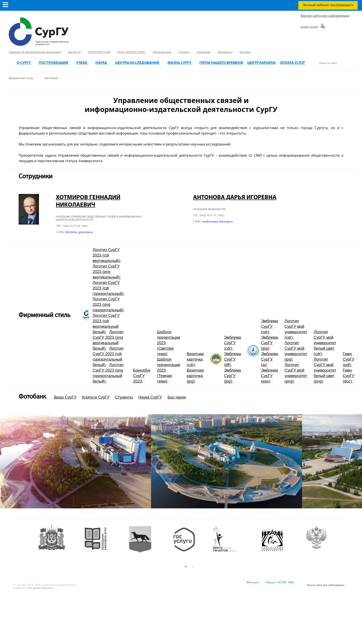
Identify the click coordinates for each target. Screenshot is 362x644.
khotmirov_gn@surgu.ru (79, 232)
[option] (76, 461)
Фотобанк (52, 78)
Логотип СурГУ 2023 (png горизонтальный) (108, 305)
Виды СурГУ (65, 397)
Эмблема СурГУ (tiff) (232, 359)
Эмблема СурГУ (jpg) (232, 376)
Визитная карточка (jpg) (195, 376)
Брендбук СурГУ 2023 (142, 376)
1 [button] (186, 567)
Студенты (124, 397)
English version (309, 27)
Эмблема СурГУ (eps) (270, 376)
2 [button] (192, 567)
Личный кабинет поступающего (328, 5)
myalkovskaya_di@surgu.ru (217, 222)
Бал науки (177, 397)
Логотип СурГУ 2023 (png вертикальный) (106, 272)
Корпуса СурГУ (96, 397)
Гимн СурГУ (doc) (349, 376)
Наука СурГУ (150, 397)
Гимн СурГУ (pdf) (349, 359)
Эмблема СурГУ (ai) (270, 359)
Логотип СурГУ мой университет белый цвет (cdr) (325, 343)
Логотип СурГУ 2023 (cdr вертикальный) (106, 255)
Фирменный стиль (21, 78)
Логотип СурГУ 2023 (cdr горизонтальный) (108, 288)
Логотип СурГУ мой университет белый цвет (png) (325, 370)
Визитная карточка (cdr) (195, 359)
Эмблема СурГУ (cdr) (232, 343)
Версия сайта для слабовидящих (325, 16)
